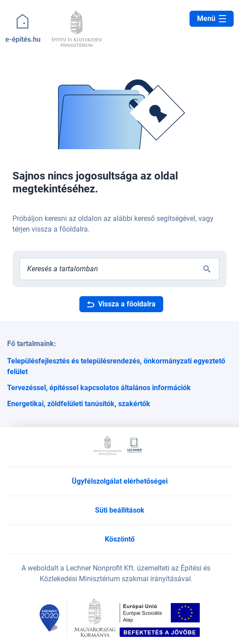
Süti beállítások (120, 510)
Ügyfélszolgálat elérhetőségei (120, 481)
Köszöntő (120, 539)
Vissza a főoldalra (121, 304)
